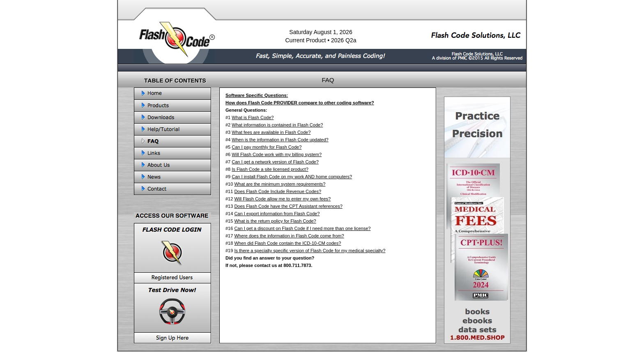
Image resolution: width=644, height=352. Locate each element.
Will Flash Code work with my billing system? (277, 154)
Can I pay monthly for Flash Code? (267, 147)
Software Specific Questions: (257, 95)
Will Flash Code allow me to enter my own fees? (282, 199)
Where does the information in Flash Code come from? (289, 236)
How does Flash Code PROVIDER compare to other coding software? (300, 103)
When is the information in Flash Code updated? (280, 140)
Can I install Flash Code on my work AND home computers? (292, 177)
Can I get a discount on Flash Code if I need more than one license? (302, 228)
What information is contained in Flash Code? (277, 125)
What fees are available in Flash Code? (271, 132)
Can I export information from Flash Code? (277, 214)
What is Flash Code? (253, 117)
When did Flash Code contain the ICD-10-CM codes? (287, 243)
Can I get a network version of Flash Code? (275, 162)
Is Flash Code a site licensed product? (270, 169)
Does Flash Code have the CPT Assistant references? (288, 206)
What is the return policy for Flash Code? (275, 221)
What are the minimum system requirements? (280, 184)
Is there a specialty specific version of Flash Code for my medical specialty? (310, 251)
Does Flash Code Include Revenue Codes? (278, 191)
